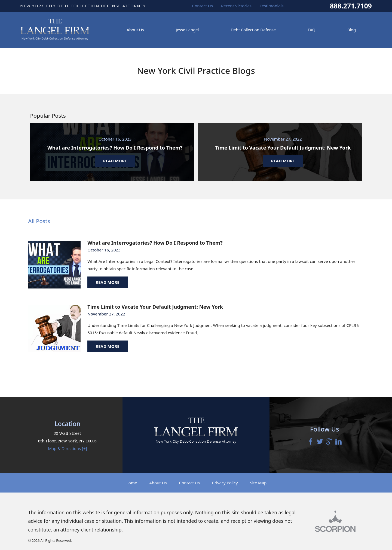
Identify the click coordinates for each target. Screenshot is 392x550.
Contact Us (189, 483)
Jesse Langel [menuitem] (187, 30)
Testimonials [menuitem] (272, 6)
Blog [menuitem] (352, 30)
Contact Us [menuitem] (203, 6)
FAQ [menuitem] (311, 30)
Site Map (258, 483)
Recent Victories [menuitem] (236, 6)
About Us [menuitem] (135, 30)
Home (131, 483)
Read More (108, 282)
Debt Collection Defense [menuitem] (253, 30)
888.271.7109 (351, 6)
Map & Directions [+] (67, 448)
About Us (158, 483)
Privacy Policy (225, 483)
